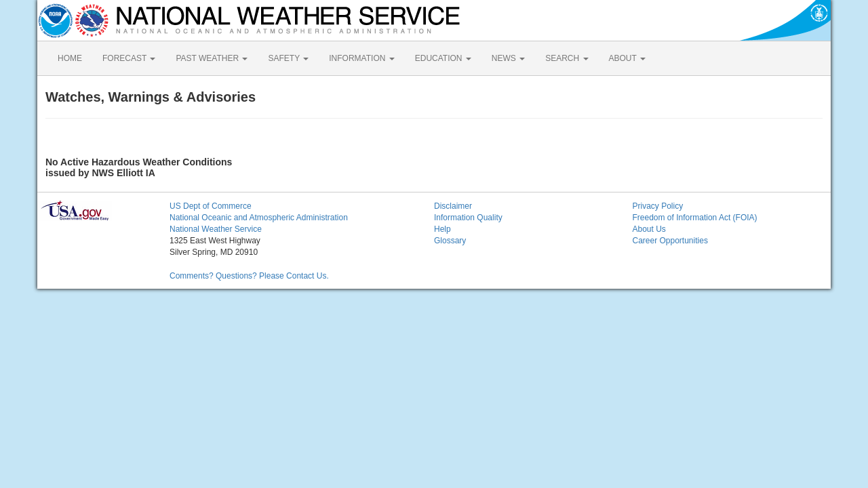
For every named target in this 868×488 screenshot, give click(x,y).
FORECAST (129, 58)
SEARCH (567, 58)
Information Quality (468, 218)
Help (442, 229)
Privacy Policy (658, 206)
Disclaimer (453, 206)
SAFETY (288, 58)
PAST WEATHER (212, 58)
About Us (649, 229)
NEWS (508, 58)
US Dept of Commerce (211, 206)
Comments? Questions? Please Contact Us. (249, 276)
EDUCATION (443, 58)
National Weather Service (216, 229)
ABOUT (627, 58)
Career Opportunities (670, 241)
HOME (70, 58)
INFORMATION (361, 58)
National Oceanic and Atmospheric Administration (259, 218)
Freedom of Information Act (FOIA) (695, 218)
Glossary (450, 241)
